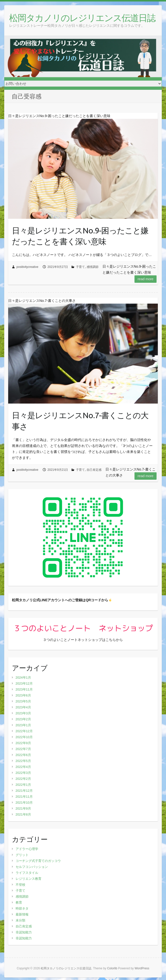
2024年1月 (23, 678)
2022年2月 (23, 779)
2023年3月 (23, 713)
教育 (19, 902)
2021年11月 (24, 797)
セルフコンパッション (32, 867)
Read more (146, 279)
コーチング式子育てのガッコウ (38, 861)
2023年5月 (23, 701)
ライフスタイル (27, 873)
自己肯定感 (94, 470)
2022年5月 (23, 761)
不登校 (20, 885)
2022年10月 (24, 737)
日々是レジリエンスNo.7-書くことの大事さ (80, 421)
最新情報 (22, 914)
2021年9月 (23, 808)
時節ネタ (22, 908)
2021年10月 (24, 803)
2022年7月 (23, 749)
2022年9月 (23, 743)
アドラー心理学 (27, 849)
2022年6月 (23, 755)
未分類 (20, 920)
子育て (80, 267)
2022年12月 (24, 731)
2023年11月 (24, 689)
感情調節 (93, 267)
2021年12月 (24, 791)
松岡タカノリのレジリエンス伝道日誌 (82, 18)
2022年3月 (23, 773)
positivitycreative (27, 267)
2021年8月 (23, 814)
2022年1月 (23, 785)
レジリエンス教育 (29, 879)
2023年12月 (24, 683)
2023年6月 (23, 695)
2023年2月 (23, 719)
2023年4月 (23, 707)
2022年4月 (23, 767)
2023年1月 (23, 725)
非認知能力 (24, 932)
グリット (22, 855)
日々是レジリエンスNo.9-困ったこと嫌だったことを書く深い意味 (80, 236)
